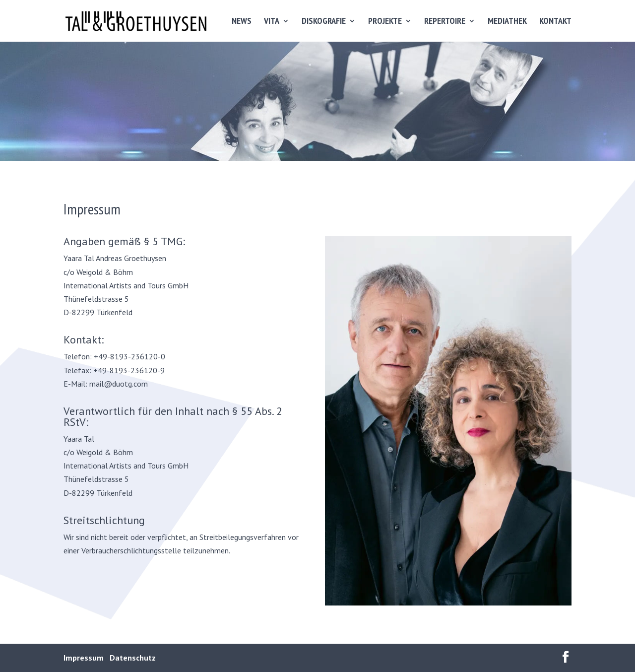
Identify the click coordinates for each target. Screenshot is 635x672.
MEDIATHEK (507, 22)
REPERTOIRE (445, 22)
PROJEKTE (385, 22)
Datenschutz (133, 658)
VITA (272, 22)
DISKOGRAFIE (324, 22)
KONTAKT (555, 22)
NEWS (242, 22)
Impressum (84, 658)
